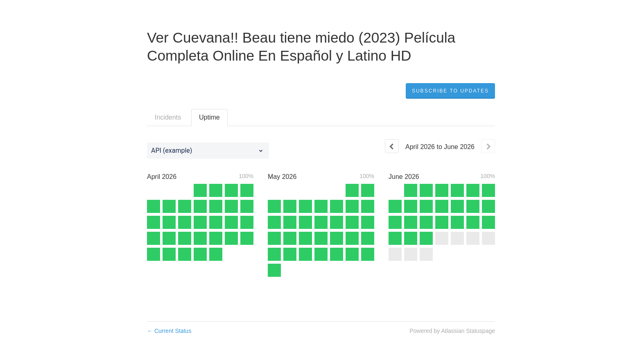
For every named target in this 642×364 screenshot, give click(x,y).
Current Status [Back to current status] (169, 331)
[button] (450, 91)
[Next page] (488, 146)
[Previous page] (392, 146)
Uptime (209, 117)
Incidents (168, 117)
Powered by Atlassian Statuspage (452, 331)
